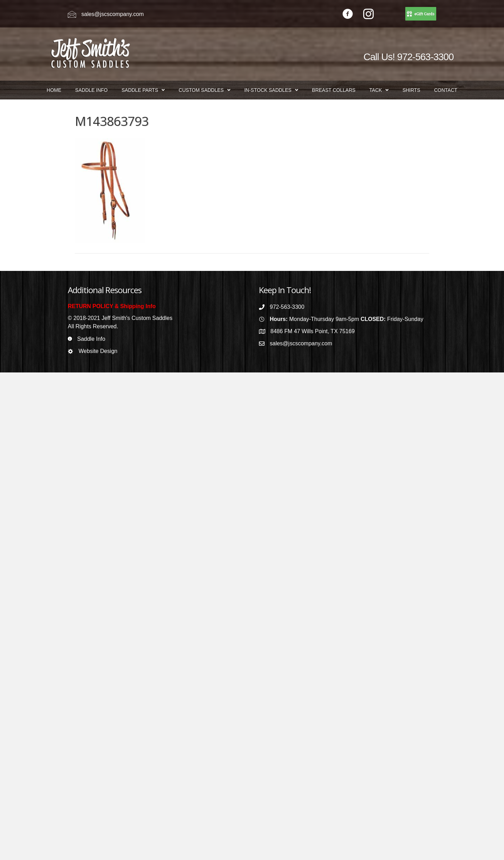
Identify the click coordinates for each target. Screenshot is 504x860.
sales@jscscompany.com (113, 14)
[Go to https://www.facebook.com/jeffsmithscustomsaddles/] (348, 15)
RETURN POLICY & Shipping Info (112, 306)
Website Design (98, 351)
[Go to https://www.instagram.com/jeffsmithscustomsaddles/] (368, 15)
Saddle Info (91, 339)
